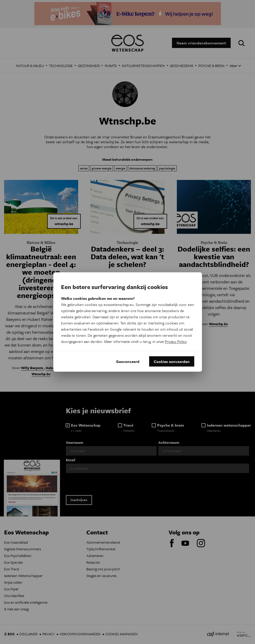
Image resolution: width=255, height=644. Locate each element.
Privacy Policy (176, 341)
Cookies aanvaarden (172, 361)
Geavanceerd (128, 361)
